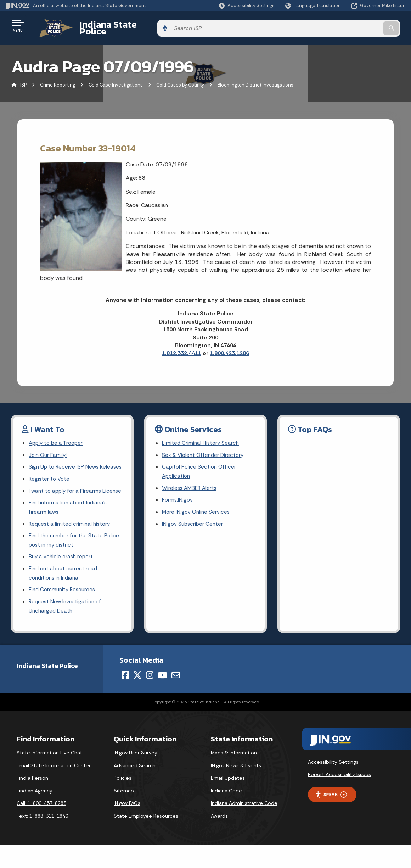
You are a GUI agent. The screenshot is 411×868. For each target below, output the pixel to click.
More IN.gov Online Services (197, 510)
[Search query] (360, 25)
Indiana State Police (113, 25)
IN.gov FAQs (127, 826)
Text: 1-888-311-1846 (42, 839)
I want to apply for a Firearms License (66, 503)
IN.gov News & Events (236, 788)
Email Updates (228, 801)
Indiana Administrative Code (244, 826)
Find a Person (32, 801)
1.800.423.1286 (229, 348)
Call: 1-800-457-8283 (41, 826)
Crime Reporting (58, 80)
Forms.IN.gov (178, 498)
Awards (219, 839)
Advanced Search (135, 788)
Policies (123, 801)
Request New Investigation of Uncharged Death (67, 629)
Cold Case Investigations (116, 80)
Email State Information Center (54, 788)
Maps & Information (234, 775)
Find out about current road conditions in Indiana (65, 594)
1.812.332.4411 (182, 348)
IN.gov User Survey (136, 775)
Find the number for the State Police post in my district (75, 559)
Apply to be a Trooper (57, 438)
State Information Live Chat (49, 775)
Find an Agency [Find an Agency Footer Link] (35, 813)
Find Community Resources (64, 611)
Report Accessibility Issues (339, 797)
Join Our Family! (49, 451)
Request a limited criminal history (71, 542)
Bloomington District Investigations (255, 80)
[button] (247, 5)
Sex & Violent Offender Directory (204, 451)
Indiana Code (226, 813)
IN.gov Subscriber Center (193, 523)
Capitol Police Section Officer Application (200, 468)
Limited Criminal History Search (201, 438)
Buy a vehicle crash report (62, 577)
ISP (23, 80)
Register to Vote (50, 485)
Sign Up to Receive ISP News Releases (65, 468)
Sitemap (124, 813)
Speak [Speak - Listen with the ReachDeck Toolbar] (331, 817)
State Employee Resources (146, 839)
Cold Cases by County (180, 80)
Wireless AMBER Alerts (191, 485)
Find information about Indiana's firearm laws (70, 525)
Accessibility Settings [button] (333, 785)
